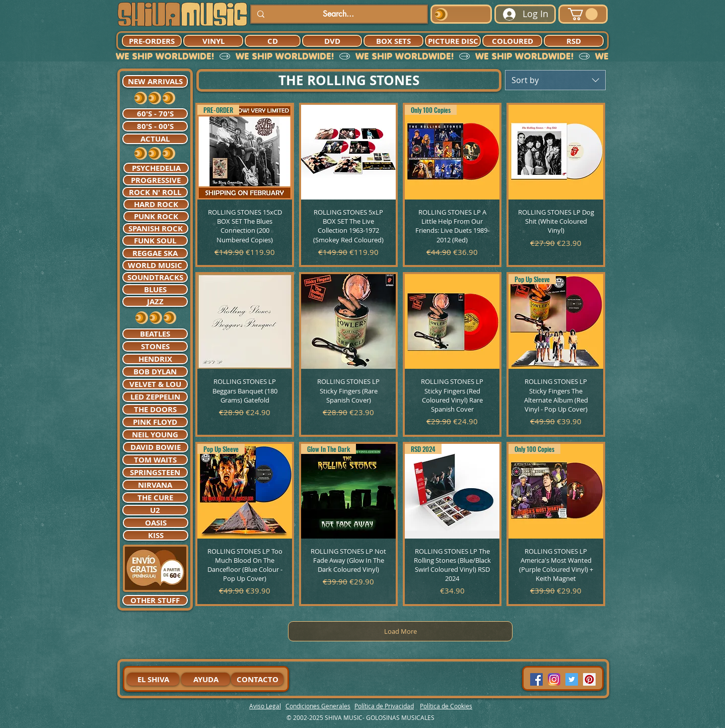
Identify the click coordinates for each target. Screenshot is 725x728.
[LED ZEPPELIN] (155, 397)
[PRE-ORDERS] (152, 41)
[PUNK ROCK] (156, 216)
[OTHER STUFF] (155, 600)
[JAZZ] (155, 302)
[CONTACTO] (257, 679)
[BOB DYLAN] (155, 372)
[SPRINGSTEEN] (155, 472)
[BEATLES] (155, 334)
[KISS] (156, 535)
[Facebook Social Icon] (536, 679)
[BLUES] (155, 289)
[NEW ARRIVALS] (155, 81)
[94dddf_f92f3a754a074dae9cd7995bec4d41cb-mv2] (554, 679)
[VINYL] (213, 41)
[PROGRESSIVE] (156, 180)
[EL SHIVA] (153, 679)
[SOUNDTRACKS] (155, 277)
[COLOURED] (512, 41)
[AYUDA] (206, 679)
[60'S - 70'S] (155, 114)
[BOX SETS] (393, 41)
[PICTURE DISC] (453, 41)
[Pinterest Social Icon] (589, 679)
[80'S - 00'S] (155, 126)
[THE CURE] (155, 498)
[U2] (155, 510)
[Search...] (338, 14)
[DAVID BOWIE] (156, 447)
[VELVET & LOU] (155, 384)
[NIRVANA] (155, 485)
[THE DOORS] (155, 409)
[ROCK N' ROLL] (155, 192)
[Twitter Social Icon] (572, 679)
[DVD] (332, 41)
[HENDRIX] (155, 359)
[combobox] (555, 80)
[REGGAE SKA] (155, 253)
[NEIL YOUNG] (155, 435)
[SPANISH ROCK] (156, 228)
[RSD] (574, 41)
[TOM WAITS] (155, 460)
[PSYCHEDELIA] (156, 168)
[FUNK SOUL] (155, 241)
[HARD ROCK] (156, 204)
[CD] (273, 41)
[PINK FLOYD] (155, 422)
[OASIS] (156, 523)
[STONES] (155, 346)
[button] (583, 14)
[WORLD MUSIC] (155, 265)
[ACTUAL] (155, 139)
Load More (401, 631)
